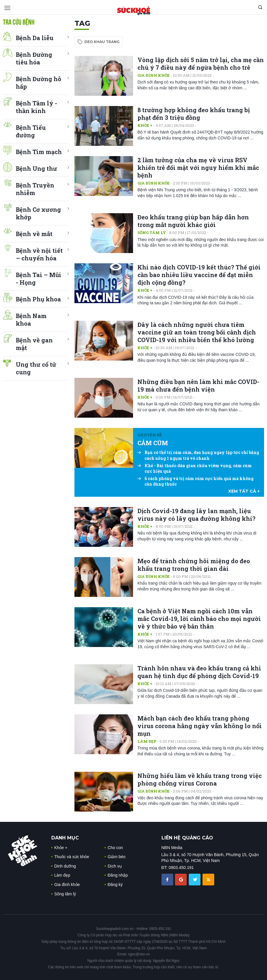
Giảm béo (117, 857)
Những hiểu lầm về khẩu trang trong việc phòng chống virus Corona (200, 779)
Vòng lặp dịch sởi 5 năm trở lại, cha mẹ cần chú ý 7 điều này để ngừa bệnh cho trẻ (201, 64)
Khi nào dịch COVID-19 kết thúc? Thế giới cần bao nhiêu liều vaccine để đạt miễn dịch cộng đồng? (199, 275)
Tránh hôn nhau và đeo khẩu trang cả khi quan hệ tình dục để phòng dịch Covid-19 (199, 672)
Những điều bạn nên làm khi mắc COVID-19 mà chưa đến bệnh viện (198, 385)
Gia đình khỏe (154, 75)
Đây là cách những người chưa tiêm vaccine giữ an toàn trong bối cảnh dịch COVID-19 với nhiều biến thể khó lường (197, 332)
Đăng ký (115, 885)
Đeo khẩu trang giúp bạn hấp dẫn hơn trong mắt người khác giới (193, 221)
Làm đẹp (147, 741)
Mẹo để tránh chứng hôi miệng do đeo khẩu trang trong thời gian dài (194, 565)
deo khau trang (102, 42)
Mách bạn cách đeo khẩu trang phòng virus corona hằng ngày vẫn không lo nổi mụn (200, 726)
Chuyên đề (150, 435)
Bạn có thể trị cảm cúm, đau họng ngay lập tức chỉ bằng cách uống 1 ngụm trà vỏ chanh (198, 455)
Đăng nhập (118, 875)
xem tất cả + (244, 491)
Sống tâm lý (152, 233)
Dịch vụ (115, 866)
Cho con (115, 848)
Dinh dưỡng (65, 866)
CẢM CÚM (153, 443)
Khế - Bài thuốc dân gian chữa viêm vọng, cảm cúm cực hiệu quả (195, 468)
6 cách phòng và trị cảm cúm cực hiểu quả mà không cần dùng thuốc (195, 481)
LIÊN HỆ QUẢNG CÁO (187, 838)
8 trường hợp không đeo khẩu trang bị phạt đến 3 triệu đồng (194, 114)
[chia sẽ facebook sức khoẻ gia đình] (168, 879)
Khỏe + (145, 125)
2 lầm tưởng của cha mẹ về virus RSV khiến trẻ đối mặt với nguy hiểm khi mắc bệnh (198, 168)
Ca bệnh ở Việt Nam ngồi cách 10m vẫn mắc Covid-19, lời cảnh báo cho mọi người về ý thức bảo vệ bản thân (199, 619)
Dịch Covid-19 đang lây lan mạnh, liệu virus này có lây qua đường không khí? (197, 515)
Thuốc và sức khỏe (72, 857)
